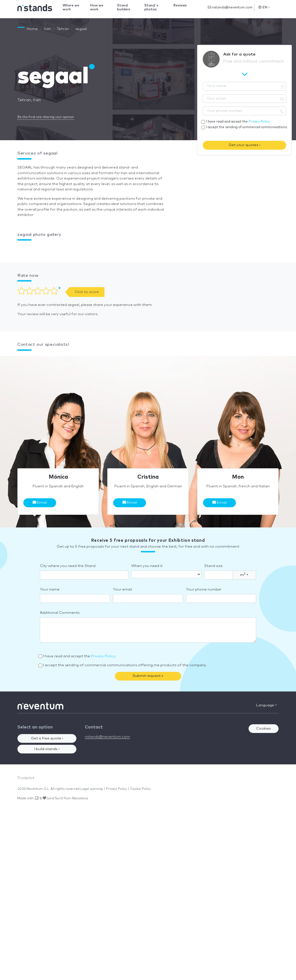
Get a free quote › (47, 738)
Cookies (264, 729)
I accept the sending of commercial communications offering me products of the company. (125, 665)
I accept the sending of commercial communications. (247, 127)
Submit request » (148, 676)
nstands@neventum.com (230, 7)
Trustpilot (26, 778)
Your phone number (204, 590)
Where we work (71, 7)
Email (40, 502)
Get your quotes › (244, 145)
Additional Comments (60, 613)
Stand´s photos (151, 7)
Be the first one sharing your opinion (46, 117)
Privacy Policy (259, 122)
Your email (122, 590)
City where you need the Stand (68, 566)
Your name (50, 590)
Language (267, 705)
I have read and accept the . (238, 122)
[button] (18, 249)
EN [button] (264, 7)
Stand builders (124, 7)
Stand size (213, 566)
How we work (97, 7)
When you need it (147, 566)
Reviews (180, 5)
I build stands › (47, 749)
